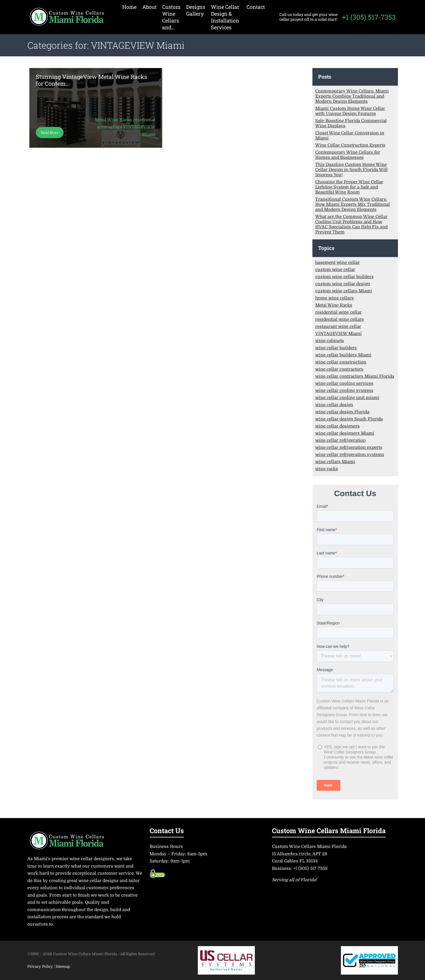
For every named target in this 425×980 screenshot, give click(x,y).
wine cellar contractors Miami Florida (355, 376)
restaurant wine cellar (338, 326)
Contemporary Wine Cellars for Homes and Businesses (348, 155)
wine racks (327, 469)
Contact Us (167, 830)
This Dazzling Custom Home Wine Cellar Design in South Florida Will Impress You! (351, 170)
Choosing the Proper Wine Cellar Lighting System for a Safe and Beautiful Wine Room (349, 187)
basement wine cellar (337, 262)
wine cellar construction (341, 362)
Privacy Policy (41, 966)
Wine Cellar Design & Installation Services (225, 17)
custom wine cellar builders (344, 277)
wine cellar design (334, 405)
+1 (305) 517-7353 (369, 17)
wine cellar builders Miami (343, 355)
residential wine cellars (340, 319)
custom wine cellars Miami (344, 291)
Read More (50, 133)
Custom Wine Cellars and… (171, 17)
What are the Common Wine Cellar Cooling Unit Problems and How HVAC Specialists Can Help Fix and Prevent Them (351, 224)
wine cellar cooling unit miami (347, 398)
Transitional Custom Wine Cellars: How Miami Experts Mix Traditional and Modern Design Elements (353, 204)
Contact (256, 7)
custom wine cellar (335, 270)
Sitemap (63, 966)
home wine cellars (334, 298)
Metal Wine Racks (334, 305)
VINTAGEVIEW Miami (338, 334)
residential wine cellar (338, 312)
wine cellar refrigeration (340, 440)
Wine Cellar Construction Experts (350, 145)
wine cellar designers (337, 426)
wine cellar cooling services (344, 383)
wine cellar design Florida (342, 412)
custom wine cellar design (343, 284)
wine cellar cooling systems (344, 391)
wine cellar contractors (339, 369)
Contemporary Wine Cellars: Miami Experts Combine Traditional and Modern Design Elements (352, 96)
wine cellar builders (336, 348)
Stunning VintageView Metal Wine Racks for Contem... (91, 80)
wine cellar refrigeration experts (349, 447)
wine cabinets (330, 341)
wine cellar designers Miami (345, 433)
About (149, 7)
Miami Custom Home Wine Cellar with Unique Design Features (350, 111)
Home (129, 7)
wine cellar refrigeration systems (350, 455)
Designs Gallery (196, 10)
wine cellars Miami (335, 462)
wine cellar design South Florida (349, 419)
